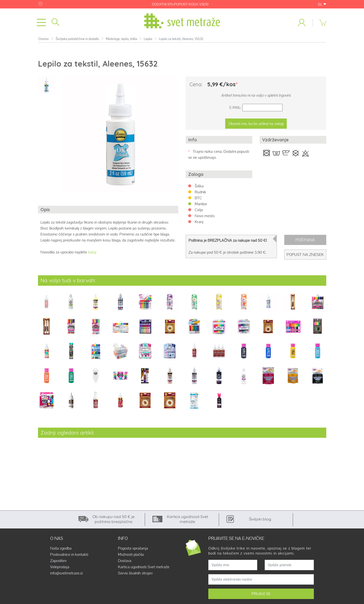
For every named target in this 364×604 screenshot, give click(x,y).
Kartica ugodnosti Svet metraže (144, 569)
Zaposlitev (58, 563)
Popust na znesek (305, 257)
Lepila (148, 41)
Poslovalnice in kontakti (69, 557)
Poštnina (305, 242)
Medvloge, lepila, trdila (121, 41)
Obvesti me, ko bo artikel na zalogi (256, 126)
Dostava (125, 563)
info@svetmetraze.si (66, 575)
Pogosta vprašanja (133, 550)
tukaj (92, 254)
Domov (44, 41)
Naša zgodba (61, 550)
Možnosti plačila (131, 557)
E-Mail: (235, 110)
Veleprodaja (60, 569)
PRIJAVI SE (261, 596)
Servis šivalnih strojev (135, 575)
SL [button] (322, 4)
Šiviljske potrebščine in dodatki (77, 41)
